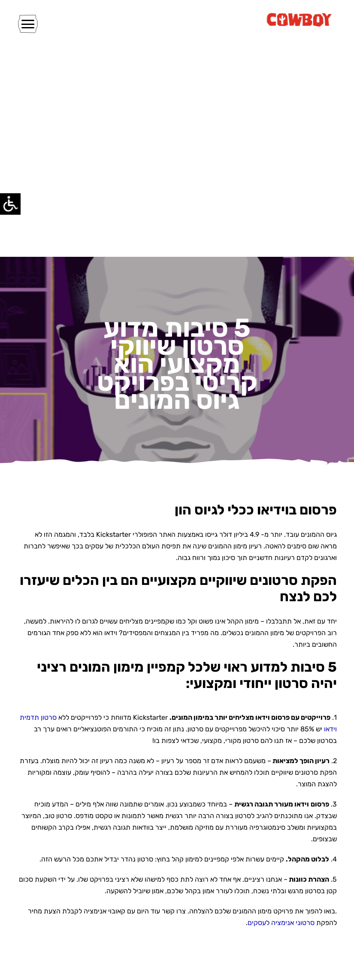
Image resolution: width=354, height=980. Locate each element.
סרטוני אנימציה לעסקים (281, 923)
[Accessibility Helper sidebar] (10, 204)
